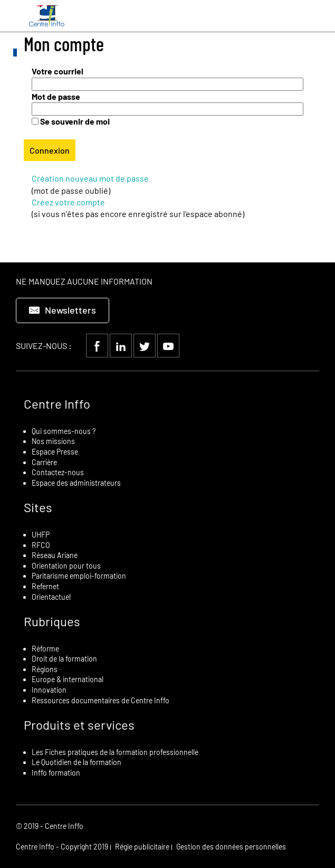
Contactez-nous (58, 472)
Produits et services (79, 725)
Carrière (44, 462)
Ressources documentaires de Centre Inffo (100, 700)
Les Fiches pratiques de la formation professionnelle (115, 752)
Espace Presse (55, 452)
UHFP (41, 535)
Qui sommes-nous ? (64, 431)
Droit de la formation (64, 659)
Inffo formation (56, 773)
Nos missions (53, 441)
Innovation (49, 690)
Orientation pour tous (66, 566)
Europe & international (68, 679)
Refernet (45, 586)
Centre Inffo (57, 404)
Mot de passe (56, 96)
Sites (38, 507)
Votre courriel (58, 71)
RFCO (41, 545)
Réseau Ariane (55, 555)
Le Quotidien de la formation (76, 762)
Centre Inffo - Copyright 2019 (62, 847)
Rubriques (52, 621)
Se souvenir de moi (75, 121)
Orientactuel (51, 597)
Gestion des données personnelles (231, 847)
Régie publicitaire (142, 847)
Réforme (45, 649)
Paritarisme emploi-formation (79, 576)
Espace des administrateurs (76, 483)
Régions (45, 669)
